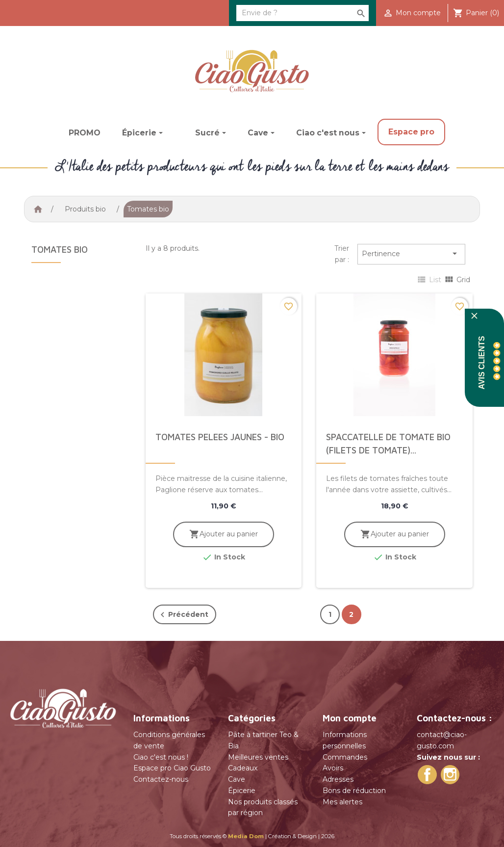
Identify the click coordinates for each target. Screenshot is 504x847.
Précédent (183, 615)
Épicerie (242, 791)
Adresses (338, 779)
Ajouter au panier (223, 534)
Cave (237, 779)
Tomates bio (60, 249)
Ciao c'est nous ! (161, 757)
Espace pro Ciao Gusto (172, 768)
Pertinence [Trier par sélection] (411, 254)
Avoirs (333, 768)
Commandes (345, 757)
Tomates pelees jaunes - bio (220, 437)
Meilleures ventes (258, 757)
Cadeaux (243, 768)
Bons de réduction (354, 791)
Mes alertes (342, 802)
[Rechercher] (302, 13)
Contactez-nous (161, 779)
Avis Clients (482, 363)
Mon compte (350, 718)
